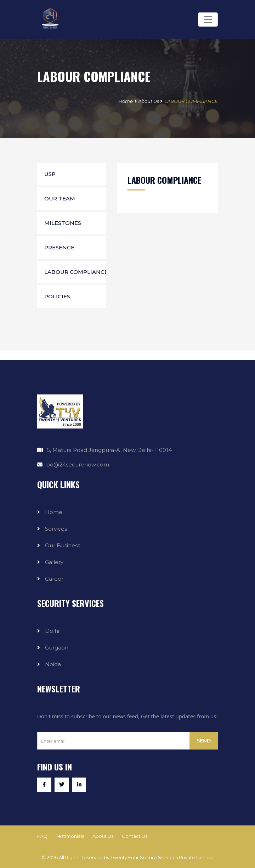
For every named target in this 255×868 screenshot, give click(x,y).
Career (54, 579)
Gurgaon (57, 648)
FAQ (42, 836)
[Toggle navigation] (208, 20)
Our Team (60, 198)
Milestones (63, 223)
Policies (57, 296)
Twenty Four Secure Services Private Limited (162, 857)
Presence (59, 247)
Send (204, 741)
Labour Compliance (75, 272)
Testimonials (70, 836)
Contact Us (135, 836)
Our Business (63, 545)
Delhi (52, 631)
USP (50, 174)
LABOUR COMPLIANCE (191, 101)
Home (126, 101)
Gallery (54, 562)
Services (56, 529)
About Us (149, 101)
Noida (53, 664)
